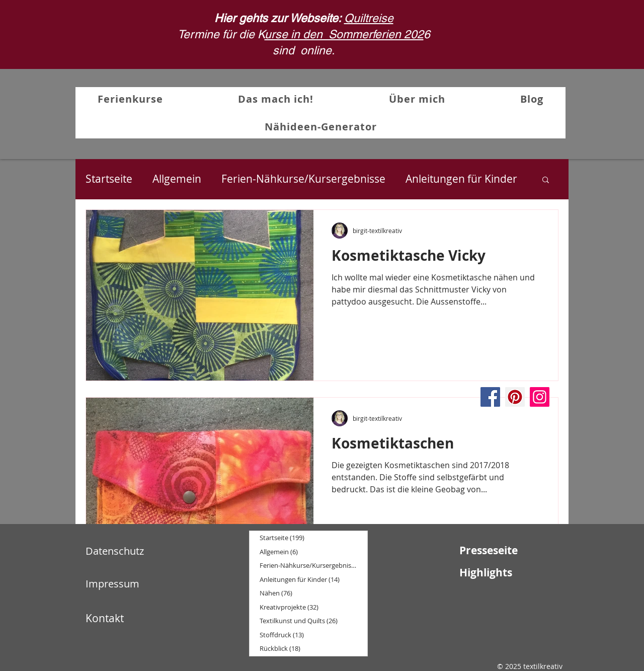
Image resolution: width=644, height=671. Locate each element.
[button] (546, 180)
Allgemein (177, 179)
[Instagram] (540, 397)
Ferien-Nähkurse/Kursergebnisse (303, 179)
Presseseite (489, 550)
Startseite (109, 179)
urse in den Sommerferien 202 (344, 34)
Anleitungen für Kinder (461, 179)
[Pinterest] (515, 397)
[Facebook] (490, 397)
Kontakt (105, 618)
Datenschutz (115, 551)
